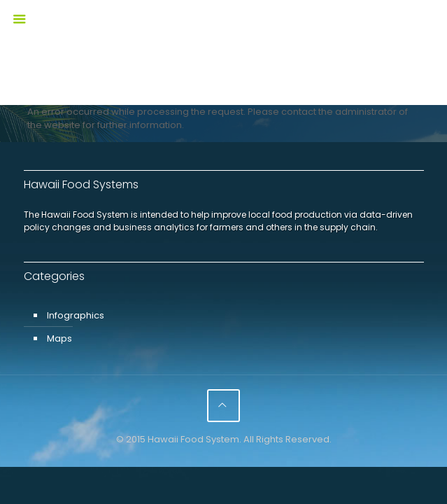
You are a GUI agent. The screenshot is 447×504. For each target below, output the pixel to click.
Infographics (76, 315)
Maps (59, 338)
